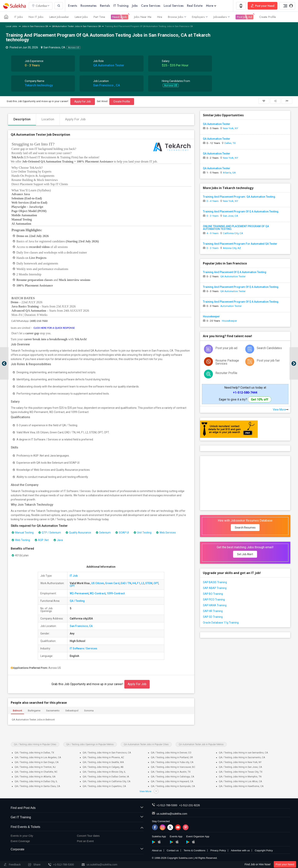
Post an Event (85, 841)
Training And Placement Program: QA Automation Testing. (239, 197)
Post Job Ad (244, 17)
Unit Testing (143, 533)
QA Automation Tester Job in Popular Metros (201, 744)
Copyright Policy (264, 850)
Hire (160, 17)
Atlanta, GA (229, 173)
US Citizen (98, 583)
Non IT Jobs (36, 17)
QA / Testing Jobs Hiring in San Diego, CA (37, 762)
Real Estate (195, 6)
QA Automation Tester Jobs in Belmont (33, 720)
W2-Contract (98, 593)
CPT (72, 586)
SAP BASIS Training (215, 582)
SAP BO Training (213, 594)
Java (58, 540)
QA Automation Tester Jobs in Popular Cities (146, 744)
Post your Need (285, 864)
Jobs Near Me (143, 17)
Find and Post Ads (77, 808)
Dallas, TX (230, 143)
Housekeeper (211, 316)
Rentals (105, 6)
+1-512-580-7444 (245, 393)
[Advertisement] (245, 483)
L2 (143, 583)
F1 (139, 583)
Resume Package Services (227, 362)
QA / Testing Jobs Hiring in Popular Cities (35, 744)
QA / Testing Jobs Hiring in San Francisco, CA (107, 753)
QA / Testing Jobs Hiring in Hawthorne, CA (241, 786)
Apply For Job (83, 102)
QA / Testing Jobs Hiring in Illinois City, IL (104, 772)
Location (48, 119)
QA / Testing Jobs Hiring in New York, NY (240, 762)
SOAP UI (122, 533)
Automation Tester (231, 306)
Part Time (99, 17)
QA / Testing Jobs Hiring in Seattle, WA (103, 762)
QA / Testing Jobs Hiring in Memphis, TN (240, 777)
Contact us (173, 850)
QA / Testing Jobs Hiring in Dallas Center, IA (106, 777)
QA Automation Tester (109, 65)
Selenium (103, 533)
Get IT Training (77, 817)
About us (157, 850)
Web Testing (21, 540)
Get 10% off (260, 399)
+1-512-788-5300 (167, 805)
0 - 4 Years (213, 201)
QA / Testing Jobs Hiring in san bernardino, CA (243, 753)
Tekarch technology (39, 85)
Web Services (166, 533)
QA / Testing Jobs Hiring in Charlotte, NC (36, 772)
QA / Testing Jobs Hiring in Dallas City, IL (36, 781)
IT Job (74, 576)
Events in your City (22, 836)
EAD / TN (126, 583)
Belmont (17, 711)
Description (22, 119)
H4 (134, 583)
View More (281, 410)
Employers (200, 17)
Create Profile (268, 17)
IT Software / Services (83, 648)
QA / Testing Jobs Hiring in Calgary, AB (103, 767)
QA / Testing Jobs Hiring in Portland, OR (172, 757)
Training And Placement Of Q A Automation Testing (235, 272)
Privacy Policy (218, 850)
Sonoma (89, 711)
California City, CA (233, 233)
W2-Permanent (79, 593)
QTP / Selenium (50, 533)
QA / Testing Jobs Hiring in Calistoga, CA (172, 777)
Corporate (77, 849)
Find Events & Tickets (77, 827)
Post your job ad (226, 348)
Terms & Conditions (195, 850)
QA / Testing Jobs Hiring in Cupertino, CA (104, 786)
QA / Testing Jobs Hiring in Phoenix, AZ (103, 757)
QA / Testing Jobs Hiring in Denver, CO (171, 753)
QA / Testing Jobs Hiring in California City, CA (106, 781)
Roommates (88, 6)
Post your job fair (268, 360)
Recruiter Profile (226, 373)
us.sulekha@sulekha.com (172, 814)
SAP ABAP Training (215, 588)
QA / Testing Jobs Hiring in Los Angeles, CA (38, 757)
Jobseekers (222, 17)
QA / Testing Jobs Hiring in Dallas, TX (34, 753)
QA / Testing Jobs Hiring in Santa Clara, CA (37, 786)
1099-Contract (116, 593)
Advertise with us (240, 850)
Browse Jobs (177, 17)
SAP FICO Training (214, 600)
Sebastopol (72, 711)
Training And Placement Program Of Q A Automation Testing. (241, 211)
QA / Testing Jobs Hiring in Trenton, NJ (35, 767)
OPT (156, 583)
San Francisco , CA (107, 85)
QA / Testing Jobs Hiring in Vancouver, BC (173, 767)
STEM (149, 583)
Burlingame (34, 711)
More (211, 6)
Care (151, 6)
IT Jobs (19, 17)
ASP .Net (42, 540)
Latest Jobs (81, 17)
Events (73, 6)
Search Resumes (245, 528)
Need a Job (120, 17)
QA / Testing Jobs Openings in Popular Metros (90, 744)
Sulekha (14, 6)
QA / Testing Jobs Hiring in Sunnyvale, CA (173, 786)
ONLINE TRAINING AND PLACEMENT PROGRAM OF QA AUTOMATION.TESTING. (236, 228)
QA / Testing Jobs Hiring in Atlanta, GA (35, 777)
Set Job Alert (245, 554)
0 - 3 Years (213, 216)
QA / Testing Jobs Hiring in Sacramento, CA (242, 757)
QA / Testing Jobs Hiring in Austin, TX (171, 772)
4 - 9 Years (213, 233)
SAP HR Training (213, 611)
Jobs (135, 6)
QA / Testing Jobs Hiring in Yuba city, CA (172, 762)
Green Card (112, 583)
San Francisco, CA (81, 626)
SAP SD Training (213, 617)
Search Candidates (269, 348)
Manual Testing (23, 533)
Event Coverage (20, 841)
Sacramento (53, 711)
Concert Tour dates (88, 836)
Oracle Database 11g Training (221, 623)
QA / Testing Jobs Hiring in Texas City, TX (241, 772)
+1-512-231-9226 (189, 805)
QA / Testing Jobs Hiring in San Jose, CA (240, 767)
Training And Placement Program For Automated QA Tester (240, 244)
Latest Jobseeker (59, 17)
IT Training (121, 6)
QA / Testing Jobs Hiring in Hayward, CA (172, 781)
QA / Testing (77, 601)
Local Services (174, 6)
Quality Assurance (78, 533)
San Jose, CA (230, 216)
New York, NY (230, 128)
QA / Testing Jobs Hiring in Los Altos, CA (240, 781)
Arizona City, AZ (232, 248)
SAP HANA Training (215, 605)
